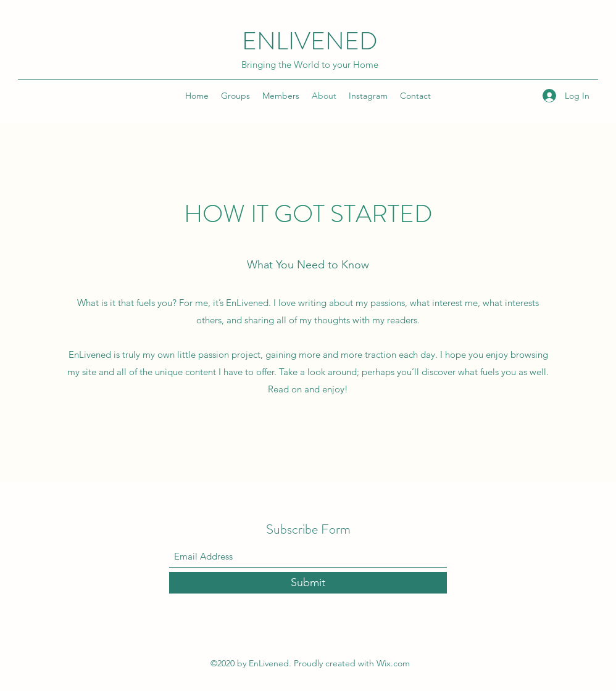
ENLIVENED (310, 41)
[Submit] (308, 583)
